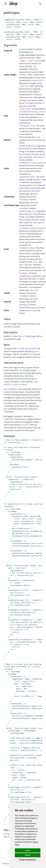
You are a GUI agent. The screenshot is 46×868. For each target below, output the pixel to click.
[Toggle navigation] (6, 3)
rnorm (28, 487)
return (15, 632)
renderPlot (17, 336)
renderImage (30, 336)
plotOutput (9, 32)
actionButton (18, 460)
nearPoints (22, 627)
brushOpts (27, 220)
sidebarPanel (16, 457)
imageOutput (10, 20)
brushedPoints (23, 642)
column (13, 514)
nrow (33, 487)
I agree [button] (28, 850)
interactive (13, 442)
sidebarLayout (14, 455)
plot (12, 489)
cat (11, 593)
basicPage (15, 509)
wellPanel (16, 553)
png (11, 755)
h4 (13, 529)
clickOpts (29, 103)
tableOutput (17, 531)
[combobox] (40, 3)
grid (32, 354)
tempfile (25, 750)
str (11, 595)
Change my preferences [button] (28, 860)
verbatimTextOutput (21, 543)
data (17, 583)
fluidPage (15, 452)
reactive (20, 568)
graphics (36, 351)
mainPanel (14, 465)
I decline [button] (28, 855)
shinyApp (8, 450)
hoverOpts (27, 154)
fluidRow (12, 511)
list (12, 768)
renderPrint (38, 590)
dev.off (13, 760)
